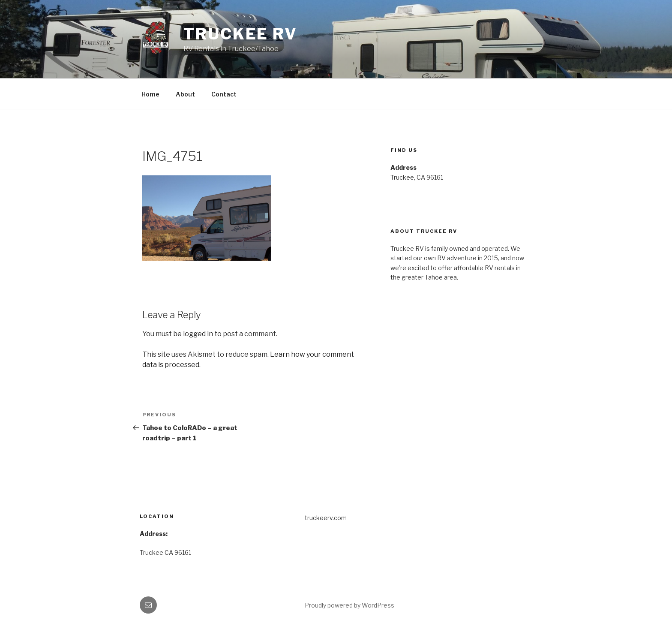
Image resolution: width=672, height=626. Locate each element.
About (185, 94)
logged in (198, 334)
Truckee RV (240, 34)
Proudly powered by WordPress (349, 605)
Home (150, 94)
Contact (224, 94)
